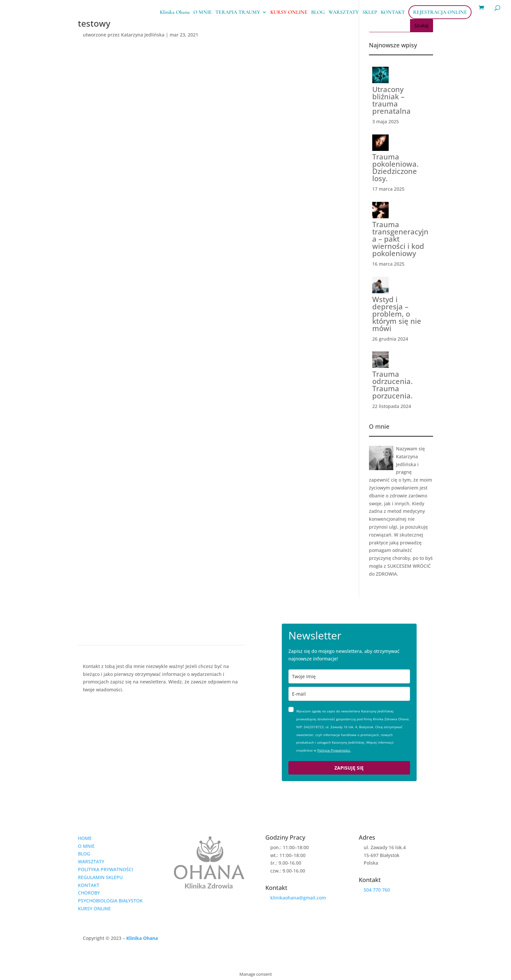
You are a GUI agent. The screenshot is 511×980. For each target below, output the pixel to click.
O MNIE (203, 13)
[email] (349, 694)
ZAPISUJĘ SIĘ (349, 768)
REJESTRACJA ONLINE (440, 12)
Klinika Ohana (175, 13)
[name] (349, 676)
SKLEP (370, 13)
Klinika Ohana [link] (142, 938)
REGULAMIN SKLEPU (100, 877)
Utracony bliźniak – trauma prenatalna (391, 100)
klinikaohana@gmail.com (298, 898)
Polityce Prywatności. (334, 750)
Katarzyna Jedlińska (143, 35)
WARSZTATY (344, 13)
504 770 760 (377, 890)
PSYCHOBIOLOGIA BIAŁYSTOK (110, 901)
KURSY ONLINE (289, 13)
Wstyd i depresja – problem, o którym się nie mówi (397, 314)
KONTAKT (393, 13)
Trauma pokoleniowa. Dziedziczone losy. (395, 167)
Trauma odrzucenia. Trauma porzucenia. (392, 385)
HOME (85, 838)
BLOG (318, 13)
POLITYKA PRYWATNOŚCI (106, 869)
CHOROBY (89, 893)
